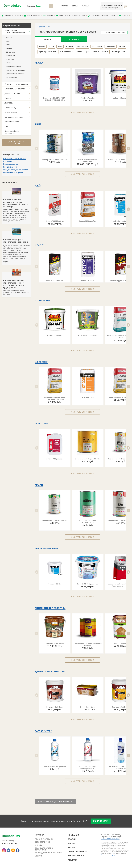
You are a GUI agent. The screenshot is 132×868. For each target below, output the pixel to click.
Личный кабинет (77, 856)
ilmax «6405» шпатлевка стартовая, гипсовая (55, 398)
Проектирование (12, 122)
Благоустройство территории (72, 15)
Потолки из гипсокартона (15, 158)
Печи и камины (11, 112)
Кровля (8, 98)
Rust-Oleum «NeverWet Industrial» (88, 161)
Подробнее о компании (110, 838)
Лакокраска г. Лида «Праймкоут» (88, 521)
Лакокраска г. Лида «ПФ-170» (55, 160)
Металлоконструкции (14, 117)
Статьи (75, 6)
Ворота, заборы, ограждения (12, 132)
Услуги (124, 15)
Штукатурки (11, 52)
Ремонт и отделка (12, 15)
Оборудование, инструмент (103, 15)
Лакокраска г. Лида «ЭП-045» (88, 459)
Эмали (9, 63)
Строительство (33, 15)
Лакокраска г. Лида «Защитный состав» (88, 644)
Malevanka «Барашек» (88, 336)
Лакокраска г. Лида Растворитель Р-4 (88, 768)
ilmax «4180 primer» (55, 459)
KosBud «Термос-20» (55, 281)
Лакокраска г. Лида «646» (55, 767)
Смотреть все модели (83, 113)
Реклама (72, 860)
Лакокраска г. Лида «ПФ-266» (55, 520)
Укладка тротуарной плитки (16, 170)
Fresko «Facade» (88, 98)
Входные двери (10, 167)
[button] (37, 87)
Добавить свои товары (16, 143)
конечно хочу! (101, 821)
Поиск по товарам (78, 852)
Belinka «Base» (121, 643)
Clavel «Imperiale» (88, 707)
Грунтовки (10, 59)
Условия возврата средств (109, 855)
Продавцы (74, 39)
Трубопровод (10, 108)
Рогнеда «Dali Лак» (55, 707)
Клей (8, 45)
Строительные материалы (16, 84)
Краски (9, 38)
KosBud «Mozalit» (55, 336)
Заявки (72, 847)
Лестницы (9, 103)
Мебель (49, 15)
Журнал (85, 6)
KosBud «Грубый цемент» (121, 281)
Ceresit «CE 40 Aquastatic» (88, 584)
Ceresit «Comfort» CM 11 (121, 221)
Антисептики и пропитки (16, 70)
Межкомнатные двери (13, 173)
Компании (73, 835)
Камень (8, 126)
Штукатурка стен (11, 164)
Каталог (65, 6)
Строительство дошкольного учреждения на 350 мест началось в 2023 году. (16, 284)
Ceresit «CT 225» (88, 397)
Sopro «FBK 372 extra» (55, 221)
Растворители (11, 77)
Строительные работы (15, 89)
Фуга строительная (14, 66)
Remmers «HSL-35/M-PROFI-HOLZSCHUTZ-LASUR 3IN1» (55, 99)
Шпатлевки (10, 56)
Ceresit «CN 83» (88, 281)
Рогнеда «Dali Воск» (121, 707)
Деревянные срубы (13, 94)
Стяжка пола (9, 161)
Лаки (8, 41)
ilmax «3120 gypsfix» (88, 221)
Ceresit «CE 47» (55, 584)
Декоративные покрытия (16, 74)
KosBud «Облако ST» (121, 98)
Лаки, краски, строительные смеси (15, 31)
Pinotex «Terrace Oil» (55, 643)
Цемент (9, 48)
